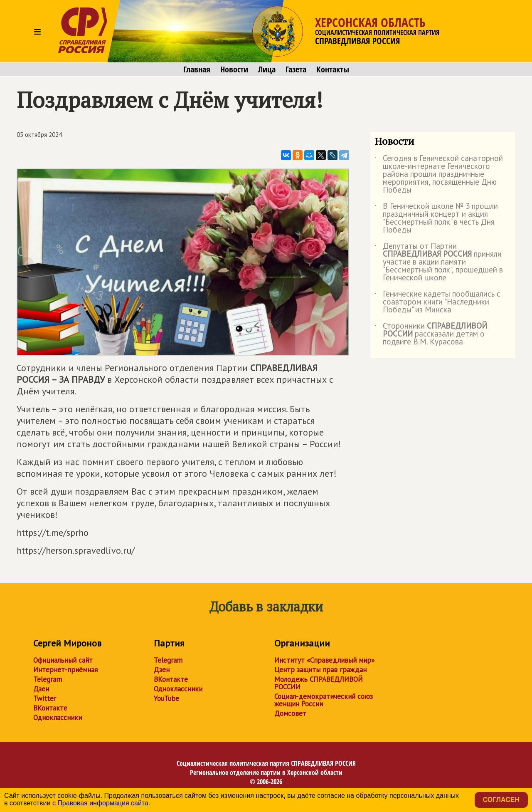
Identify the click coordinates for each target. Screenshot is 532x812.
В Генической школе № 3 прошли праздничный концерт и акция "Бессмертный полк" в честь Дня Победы (436, 218)
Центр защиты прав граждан (320, 670)
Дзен (41, 689)
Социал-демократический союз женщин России (324, 700)
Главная (197, 69)
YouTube (166, 698)
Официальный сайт (63, 660)
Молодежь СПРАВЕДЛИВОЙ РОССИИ (319, 683)
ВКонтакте (50, 708)
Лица (267, 69)
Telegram (48, 679)
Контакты (333, 69)
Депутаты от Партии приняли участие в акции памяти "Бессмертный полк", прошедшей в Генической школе (439, 262)
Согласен (501, 800)
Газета (296, 69)
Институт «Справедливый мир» (324, 660)
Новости (234, 69)
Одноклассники (58, 718)
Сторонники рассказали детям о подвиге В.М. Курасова (431, 334)
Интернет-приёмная (65, 670)
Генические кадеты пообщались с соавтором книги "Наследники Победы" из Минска (437, 302)
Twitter (45, 698)
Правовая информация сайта (103, 803)
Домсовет (290, 713)
